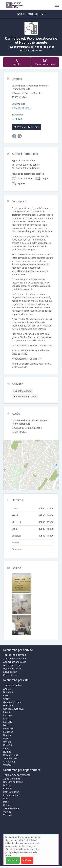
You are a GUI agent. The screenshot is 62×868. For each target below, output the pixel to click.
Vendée (7, 812)
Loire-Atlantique (11, 795)
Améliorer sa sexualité (14, 659)
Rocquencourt (11, 755)
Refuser (27, 860)
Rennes (7, 752)
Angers (7, 689)
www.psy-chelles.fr (21, 108)
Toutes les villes (13, 685)
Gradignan (9, 705)
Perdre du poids (11, 675)
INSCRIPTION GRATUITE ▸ (31, 14)
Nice (6, 738)
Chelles (7, 699)
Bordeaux (8, 692)
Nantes (7, 735)
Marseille (8, 722)
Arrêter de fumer (12, 665)
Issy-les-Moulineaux (13, 709)
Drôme (7, 785)
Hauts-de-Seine (11, 792)
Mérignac (8, 732)
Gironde (7, 789)
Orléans (7, 742)
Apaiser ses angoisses (15, 662)
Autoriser (13, 860)
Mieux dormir (10, 672)
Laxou (7, 712)
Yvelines (7, 815)
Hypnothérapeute (12, 669)
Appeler (17, 119)
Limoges (8, 715)
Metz (6, 725)
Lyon (6, 719)
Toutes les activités (15, 655)
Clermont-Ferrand (12, 702)
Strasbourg (9, 762)
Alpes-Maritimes (12, 779)
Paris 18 (8, 745)
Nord (6, 799)
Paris (6, 802)
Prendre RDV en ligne (26, 127)
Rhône (7, 805)
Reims (6, 748)
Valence (7, 765)
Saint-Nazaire (10, 758)
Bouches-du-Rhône (13, 782)
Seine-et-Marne (11, 808)
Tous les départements (17, 775)
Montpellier (9, 729)
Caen (6, 695)
